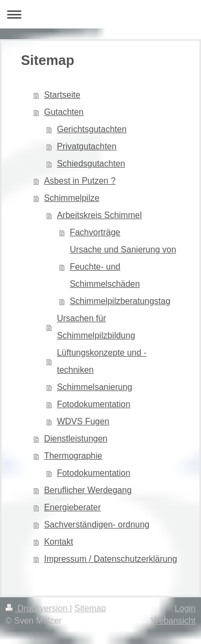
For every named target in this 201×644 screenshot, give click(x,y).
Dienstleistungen (76, 439)
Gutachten (64, 112)
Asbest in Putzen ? (80, 181)
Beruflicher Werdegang (88, 490)
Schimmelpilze (72, 198)
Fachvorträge (95, 232)
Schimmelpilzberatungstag (120, 301)
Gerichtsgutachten (92, 129)
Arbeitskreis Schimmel (99, 215)
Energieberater (72, 507)
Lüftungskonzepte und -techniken (102, 361)
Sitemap (90, 608)
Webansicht (173, 621)
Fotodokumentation (94, 404)
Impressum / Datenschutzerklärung (110, 559)
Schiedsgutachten (91, 164)
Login (185, 608)
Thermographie (73, 456)
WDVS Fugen (83, 421)
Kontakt (58, 542)
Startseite (62, 95)
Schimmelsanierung (95, 387)
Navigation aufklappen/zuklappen (100, 14)
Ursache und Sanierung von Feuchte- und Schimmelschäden (123, 267)
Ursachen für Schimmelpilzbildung (96, 327)
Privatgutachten (87, 146)
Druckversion (38, 608)
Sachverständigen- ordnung (97, 524)
